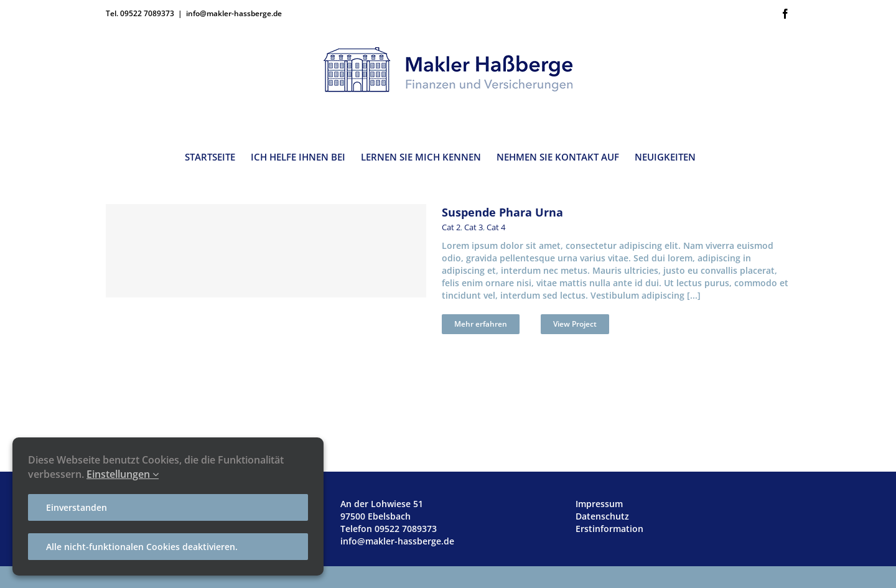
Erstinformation (609, 529)
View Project (575, 324)
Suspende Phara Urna (502, 212)
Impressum (599, 504)
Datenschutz (602, 516)
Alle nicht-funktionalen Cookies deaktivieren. (142, 547)
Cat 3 (474, 227)
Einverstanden (77, 507)
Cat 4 (496, 227)
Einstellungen (123, 474)
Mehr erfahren (481, 324)
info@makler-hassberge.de (234, 13)
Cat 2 (451, 227)
